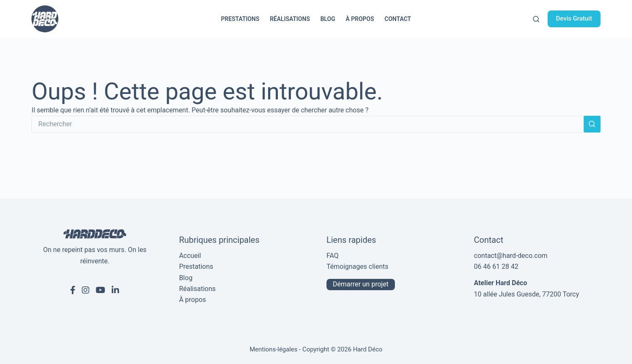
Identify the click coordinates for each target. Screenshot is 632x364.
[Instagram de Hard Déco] (86, 290)
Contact (398, 19)
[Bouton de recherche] (592, 124)
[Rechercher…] (307, 124)
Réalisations (290, 19)
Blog (328, 19)
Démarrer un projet (361, 284)
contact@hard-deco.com (511, 256)
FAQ (333, 256)
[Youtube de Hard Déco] (101, 290)
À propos (360, 19)
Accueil (190, 256)
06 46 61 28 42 (496, 266)
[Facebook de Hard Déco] (73, 290)
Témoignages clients (358, 266)
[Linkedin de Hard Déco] (115, 290)
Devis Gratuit (574, 18)
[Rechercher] (536, 19)
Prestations (240, 19)
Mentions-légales (274, 349)
